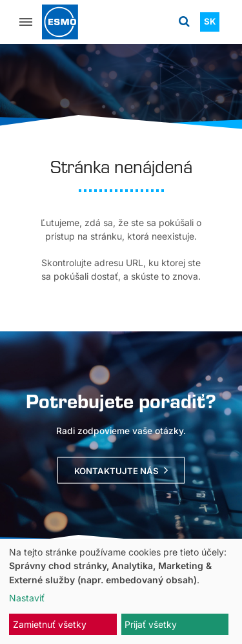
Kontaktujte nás (116, 471)
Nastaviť (27, 598)
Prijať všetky (151, 624)
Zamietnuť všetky (50, 624)
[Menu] (26, 22)
